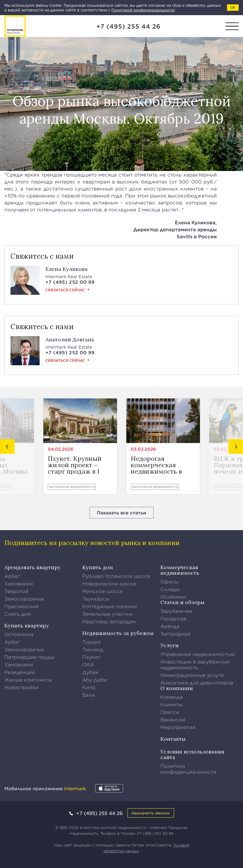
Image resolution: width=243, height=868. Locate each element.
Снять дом (18, 614)
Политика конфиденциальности (188, 769)
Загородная (175, 634)
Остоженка (19, 634)
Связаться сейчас (65, 290)
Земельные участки (107, 614)
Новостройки (22, 687)
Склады (170, 589)
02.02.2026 (226, 449)
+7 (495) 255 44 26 (128, 26)
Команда (172, 697)
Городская (173, 618)
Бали (89, 695)
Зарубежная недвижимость (72, 487)
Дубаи (91, 672)
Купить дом (98, 567)
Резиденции (20, 672)
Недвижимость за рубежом (118, 633)
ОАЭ (88, 664)
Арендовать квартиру (32, 567)
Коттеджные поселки (110, 606)
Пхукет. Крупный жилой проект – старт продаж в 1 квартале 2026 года (78, 465)
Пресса (170, 712)
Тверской (16, 591)
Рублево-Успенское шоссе (116, 576)
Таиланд (93, 649)
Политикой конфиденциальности (143, 10)
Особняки (173, 597)
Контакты (173, 739)
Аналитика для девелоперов (197, 682)
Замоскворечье (24, 599)
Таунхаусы (96, 599)
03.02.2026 (143, 449)
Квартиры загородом (109, 621)
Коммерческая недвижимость (180, 570)
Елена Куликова (66, 269)
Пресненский (22, 606)
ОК (233, 8)
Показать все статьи (121, 512)
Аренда (170, 626)
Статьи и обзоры (182, 602)
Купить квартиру (27, 626)
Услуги (170, 645)
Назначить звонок (151, 813)
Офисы (169, 581)
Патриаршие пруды (29, 657)
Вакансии (173, 719)
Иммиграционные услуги (192, 675)
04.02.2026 (61, 449)
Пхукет (91, 657)
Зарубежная (176, 611)
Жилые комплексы (28, 680)
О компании (177, 688)
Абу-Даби (95, 680)
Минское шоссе (103, 591)
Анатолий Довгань (70, 339)
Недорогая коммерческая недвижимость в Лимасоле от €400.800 (156, 465)
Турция (92, 642)
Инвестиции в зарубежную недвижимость (195, 664)
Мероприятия (178, 727)
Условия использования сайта (192, 754)
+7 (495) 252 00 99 (155, 833)
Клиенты (171, 704)
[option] (80, 446)
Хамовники (19, 583)
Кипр (89, 687)
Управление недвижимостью (198, 654)
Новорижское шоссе (109, 583)
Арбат (12, 576)
